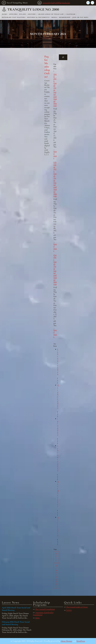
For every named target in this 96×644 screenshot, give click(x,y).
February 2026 (58, 362)
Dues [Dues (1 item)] (56, 557)
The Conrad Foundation (45, 609)
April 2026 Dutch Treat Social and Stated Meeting (16, 609)
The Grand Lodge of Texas (77, 607)
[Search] (63, 57)
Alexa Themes (66, 641)
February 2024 (58, 458)
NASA (69, 610)
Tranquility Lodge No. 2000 (33, 9)
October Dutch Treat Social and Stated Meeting (55, 270)
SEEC (37, 618)
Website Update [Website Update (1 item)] (57, 576)
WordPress (81, 641)
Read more (55, 155)
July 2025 (58, 427)
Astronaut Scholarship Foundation (43, 613)
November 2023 (58, 494)
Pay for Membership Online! (47, 67)
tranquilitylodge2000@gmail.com (56, 3)
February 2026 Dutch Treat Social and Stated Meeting (55, 179)
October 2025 (58, 396)
